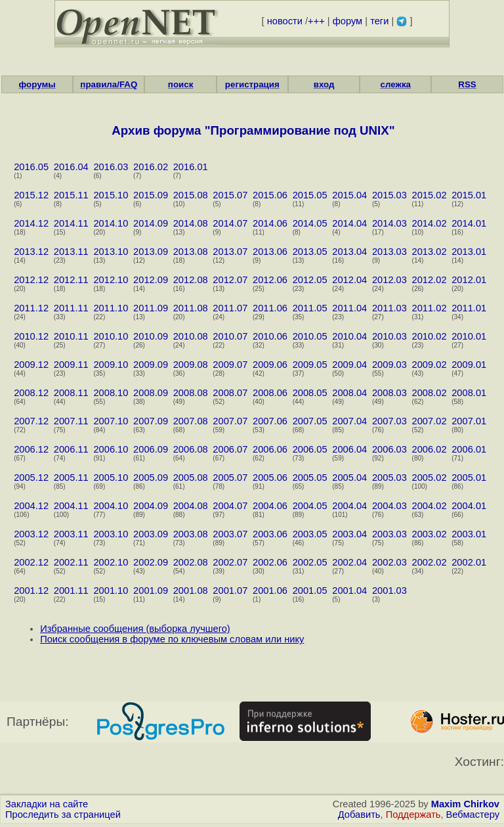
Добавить (359, 815)
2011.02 (430, 308)
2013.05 (310, 252)
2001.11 (71, 591)
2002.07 (230, 562)
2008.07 (230, 393)
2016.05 (31, 167)
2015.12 (31, 195)
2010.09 (151, 336)
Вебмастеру (473, 815)
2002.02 (430, 562)
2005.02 (430, 478)
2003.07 (230, 534)
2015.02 (430, 195)
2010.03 (389, 336)
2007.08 (191, 421)
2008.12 (31, 393)
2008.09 (151, 393)
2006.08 (191, 449)
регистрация (252, 84)
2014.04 (349, 223)
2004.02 (430, 506)
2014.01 (469, 223)
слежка (396, 84)
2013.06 (270, 252)
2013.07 (230, 252)
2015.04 (349, 195)
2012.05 (310, 280)
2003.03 (389, 534)
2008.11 (71, 393)
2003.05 (310, 534)
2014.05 (310, 223)
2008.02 (430, 393)
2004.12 (31, 506)
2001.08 (191, 591)
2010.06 (270, 336)
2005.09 (151, 478)
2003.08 (191, 534)
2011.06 (270, 308)
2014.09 (151, 223)
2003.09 (151, 534)
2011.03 (389, 308)
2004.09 (151, 506)
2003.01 (469, 534)
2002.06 (270, 562)
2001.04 (349, 591)
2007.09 (151, 421)
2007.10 (111, 421)
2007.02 (430, 421)
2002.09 (151, 562)
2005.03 (389, 478)
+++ (316, 21)
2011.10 (111, 308)
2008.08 (191, 393)
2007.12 (31, 421)
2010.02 (430, 336)
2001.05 (310, 591)
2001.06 (270, 591)
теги (379, 21)
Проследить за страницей (63, 815)
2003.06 (270, 534)
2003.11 (71, 534)
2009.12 (31, 365)
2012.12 (31, 280)
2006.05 (310, 449)
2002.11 (71, 562)
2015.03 (389, 195)
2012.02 (430, 280)
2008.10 (111, 393)
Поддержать (413, 815)
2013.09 (151, 252)
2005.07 (230, 478)
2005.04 (349, 478)
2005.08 (191, 478)
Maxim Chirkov (465, 804)
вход (324, 84)
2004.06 (270, 506)
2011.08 (191, 308)
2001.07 (230, 591)
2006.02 (430, 449)
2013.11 (71, 252)
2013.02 (430, 252)
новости (285, 21)
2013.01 (469, 252)
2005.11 (71, 478)
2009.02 (430, 365)
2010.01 (469, 336)
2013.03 (389, 252)
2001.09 (151, 591)
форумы (37, 84)
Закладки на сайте (47, 804)
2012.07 (230, 280)
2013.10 (111, 252)
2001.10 (111, 591)
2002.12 (31, 562)
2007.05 (310, 421)
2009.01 (469, 365)
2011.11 (71, 308)
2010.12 (31, 336)
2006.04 (349, 449)
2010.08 (191, 336)
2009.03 (389, 365)
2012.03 (389, 280)
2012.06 (270, 280)
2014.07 (230, 223)
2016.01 (191, 167)
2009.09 (151, 365)
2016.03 (111, 167)
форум (347, 21)
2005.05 (310, 478)
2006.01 (469, 449)
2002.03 (389, 562)
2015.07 (230, 195)
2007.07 (230, 421)
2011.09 (151, 308)
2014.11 (71, 223)
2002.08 (191, 562)
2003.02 (430, 534)
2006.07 (230, 449)
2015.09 (151, 195)
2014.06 (270, 223)
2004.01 (469, 506)
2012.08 (191, 280)
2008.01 (469, 393)
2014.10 (111, 223)
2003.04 (349, 534)
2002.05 (310, 562)
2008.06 (270, 393)
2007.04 (349, 421)
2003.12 (31, 534)
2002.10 (111, 562)
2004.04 (349, 506)
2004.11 (71, 506)
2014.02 (430, 223)
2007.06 (270, 421)
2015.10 (111, 195)
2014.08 (191, 223)
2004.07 (230, 506)
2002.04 (349, 562)
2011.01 (469, 308)
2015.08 (191, 195)
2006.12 (31, 449)
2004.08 (191, 506)
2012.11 (71, 280)
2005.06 (270, 478)
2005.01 (469, 478)
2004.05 (310, 506)
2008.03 (389, 393)
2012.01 (469, 280)
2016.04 (71, 167)
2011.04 (349, 308)
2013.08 (191, 252)
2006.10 (111, 449)
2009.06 (270, 365)
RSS (467, 84)
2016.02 (151, 167)
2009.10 (111, 365)
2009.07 (230, 365)
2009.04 (349, 365)
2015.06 (270, 195)
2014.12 (31, 223)
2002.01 (469, 562)
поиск (180, 84)
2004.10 (111, 506)
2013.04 (349, 252)
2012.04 (349, 280)
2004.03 (389, 506)
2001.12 (31, 591)
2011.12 (31, 308)
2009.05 (310, 365)
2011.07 (230, 308)
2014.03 (389, 223)
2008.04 (349, 393)
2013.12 (31, 252)
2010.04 (349, 336)
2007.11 (71, 421)
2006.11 (71, 449)
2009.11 (71, 365)
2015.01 (469, 195)
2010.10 (111, 336)
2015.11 (71, 195)
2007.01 (469, 421)
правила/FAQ (109, 84)
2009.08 (191, 365)
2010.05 (310, 336)
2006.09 (151, 449)
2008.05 (310, 393)
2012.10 (111, 280)
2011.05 (310, 308)
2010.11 (71, 336)
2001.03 (389, 591)
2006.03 (389, 449)
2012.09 (151, 280)
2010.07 (230, 336)
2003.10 (111, 534)
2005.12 (31, 478)
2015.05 (310, 195)
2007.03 (389, 421)
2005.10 (111, 478)
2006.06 (270, 449)
